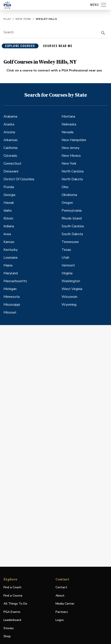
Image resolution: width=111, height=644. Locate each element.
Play (7, 19)
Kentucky (11, 250)
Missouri (10, 312)
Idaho (8, 211)
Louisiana (10, 258)
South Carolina (73, 226)
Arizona (9, 132)
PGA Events (12, 612)
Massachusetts (15, 281)
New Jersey (71, 148)
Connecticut (12, 164)
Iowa (7, 234)
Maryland (11, 273)
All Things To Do (15, 604)
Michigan (10, 289)
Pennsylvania (72, 211)
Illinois (8, 218)
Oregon (67, 203)
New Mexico (71, 156)
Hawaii (9, 203)
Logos (60, 620)
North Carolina (73, 171)
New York (23, 19)
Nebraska (69, 124)
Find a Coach (12, 587)
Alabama (10, 116)
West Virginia (72, 289)
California (10, 148)
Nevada (67, 132)
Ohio (65, 187)
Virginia (67, 273)
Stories (9, 628)
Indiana (9, 226)
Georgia (9, 195)
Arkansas (11, 140)
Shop (7, 636)
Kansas (9, 242)
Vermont (68, 265)
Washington (71, 281)
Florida (9, 187)
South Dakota (72, 234)
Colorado (10, 156)
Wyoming (69, 305)
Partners (62, 612)
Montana (68, 116)
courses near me (58, 46)
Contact (61, 587)
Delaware (11, 171)
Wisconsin (69, 297)
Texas (66, 250)
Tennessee (70, 242)
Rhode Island (72, 218)
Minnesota (12, 297)
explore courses (20, 46)
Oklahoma (69, 195)
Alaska (9, 124)
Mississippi (12, 305)
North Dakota (72, 179)
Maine (8, 265)
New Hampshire (74, 140)
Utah (65, 258)
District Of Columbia (19, 179)
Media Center (65, 604)
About (60, 596)
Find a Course (13, 596)
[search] (103, 33)
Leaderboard (12, 620)
